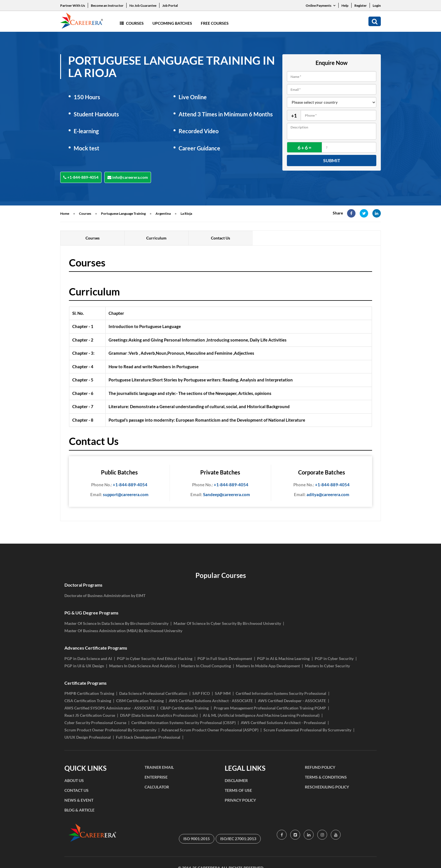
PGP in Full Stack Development (225, 658)
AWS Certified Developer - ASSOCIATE (292, 701)
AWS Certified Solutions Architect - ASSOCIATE (211, 701)
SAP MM (223, 693)
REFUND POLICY (320, 767)
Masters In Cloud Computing (206, 666)
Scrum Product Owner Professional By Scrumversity (110, 730)
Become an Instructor (107, 5)
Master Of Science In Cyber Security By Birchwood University (227, 623)
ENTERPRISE (156, 777)
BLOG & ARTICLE (79, 810)
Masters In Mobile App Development (268, 666)
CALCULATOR (157, 787)
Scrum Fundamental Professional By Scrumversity (307, 730)
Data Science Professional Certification (153, 693)
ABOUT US (74, 780)
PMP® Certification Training (89, 693)
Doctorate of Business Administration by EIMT (105, 595)
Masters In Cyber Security (327, 666)
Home (65, 213)
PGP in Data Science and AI (88, 658)
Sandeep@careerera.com (220, 495)
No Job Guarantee (143, 5)
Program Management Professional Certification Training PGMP (270, 708)
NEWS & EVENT (79, 800)
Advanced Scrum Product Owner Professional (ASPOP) (210, 730)
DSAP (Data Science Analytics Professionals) (159, 715)
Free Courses (215, 23)
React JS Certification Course (90, 715)
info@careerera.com (128, 177)
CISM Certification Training (140, 701)
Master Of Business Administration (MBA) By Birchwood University (123, 631)
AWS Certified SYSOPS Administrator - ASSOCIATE (110, 708)
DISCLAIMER (236, 780)
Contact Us (220, 238)
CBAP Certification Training (184, 708)
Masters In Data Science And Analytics (143, 666)
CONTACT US (76, 790)
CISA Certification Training (88, 701)
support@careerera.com (119, 495)
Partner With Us (73, 5)
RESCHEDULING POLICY (327, 787)
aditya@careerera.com (322, 495)
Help (345, 5)
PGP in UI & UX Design (84, 666)
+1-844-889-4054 (81, 177)
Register (361, 5)
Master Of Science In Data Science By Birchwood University (116, 623)
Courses (132, 23)
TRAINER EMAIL (159, 767)
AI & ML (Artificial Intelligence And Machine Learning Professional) (261, 715)
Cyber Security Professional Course (95, 723)
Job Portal (170, 5)
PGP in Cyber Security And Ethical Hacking (155, 658)
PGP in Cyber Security (334, 658)
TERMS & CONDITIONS (326, 777)
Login (377, 5)
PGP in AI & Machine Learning (283, 658)
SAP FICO (201, 693)
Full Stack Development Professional (148, 737)
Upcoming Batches (172, 23)
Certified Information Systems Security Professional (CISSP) (184, 723)
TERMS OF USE (238, 790)
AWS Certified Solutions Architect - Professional (283, 723)
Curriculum (156, 238)
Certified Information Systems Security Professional (281, 693)
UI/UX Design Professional (88, 737)
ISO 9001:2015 (197, 839)
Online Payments (321, 5)
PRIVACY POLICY (240, 800)
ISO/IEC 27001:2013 (238, 839)
